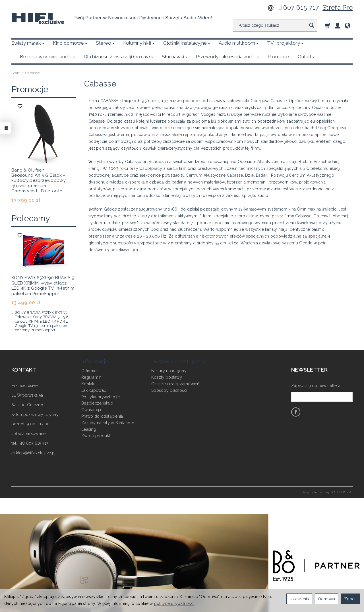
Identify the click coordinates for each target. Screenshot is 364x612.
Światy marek (28, 43)
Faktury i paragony (169, 357)
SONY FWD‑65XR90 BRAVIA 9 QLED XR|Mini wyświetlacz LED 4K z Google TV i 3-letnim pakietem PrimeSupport (43, 272)
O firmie (89, 357)
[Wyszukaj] (312, 26)
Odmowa (326, 599)
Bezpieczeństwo (97, 389)
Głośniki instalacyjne (187, 43)
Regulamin (92, 363)
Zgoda (350, 599)
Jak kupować (94, 376)
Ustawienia (299, 599)
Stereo (105, 43)
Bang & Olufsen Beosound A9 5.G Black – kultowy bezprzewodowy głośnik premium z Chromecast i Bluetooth (39, 167)
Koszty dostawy (167, 363)
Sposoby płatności (169, 376)
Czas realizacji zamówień (175, 369)
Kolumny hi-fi (139, 43)
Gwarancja (91, 395)
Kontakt (88, 369)
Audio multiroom (239, 43)
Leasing (89, 415)
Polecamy (31, 205)
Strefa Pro (338, 7)
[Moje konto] (338, 25)
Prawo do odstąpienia (102, 402)
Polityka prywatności (101, 382)
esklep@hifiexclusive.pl (34, 439)
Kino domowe (70, 43)
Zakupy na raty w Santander (108, 408)
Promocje (30, 76)
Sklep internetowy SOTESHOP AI (327, 479)
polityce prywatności (174, 603)
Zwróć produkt (96, 421)
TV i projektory (285, 43)
